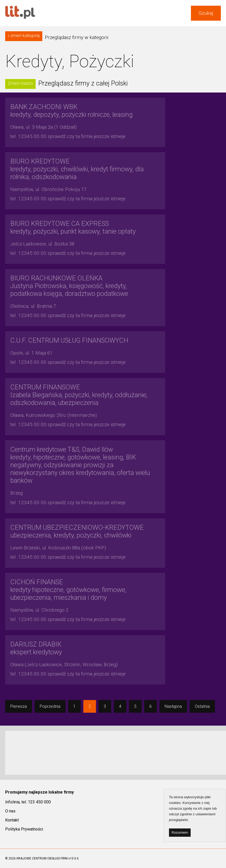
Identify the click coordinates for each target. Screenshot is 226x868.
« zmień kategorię (24, 36)
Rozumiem (180, 832)
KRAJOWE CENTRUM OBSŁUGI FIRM (42, 858)
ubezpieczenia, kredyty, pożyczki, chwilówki (77, 531)
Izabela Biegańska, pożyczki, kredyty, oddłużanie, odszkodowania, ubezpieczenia (79, 395)
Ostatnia (202, 706)
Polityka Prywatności (24, 829)
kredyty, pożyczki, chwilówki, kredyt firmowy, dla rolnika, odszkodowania (77, 169)
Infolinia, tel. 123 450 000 (28, 802)
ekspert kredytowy (36, 648)
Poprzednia (50, 706)
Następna (173, 706)
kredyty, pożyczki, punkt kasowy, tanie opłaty (73, 227)
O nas (10, 811)
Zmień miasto (20, 83)
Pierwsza (19, 706)
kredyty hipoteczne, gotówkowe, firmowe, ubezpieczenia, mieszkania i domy (68, 590)
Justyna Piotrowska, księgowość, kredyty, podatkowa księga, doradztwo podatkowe (69, 286)
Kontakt (12, 820)
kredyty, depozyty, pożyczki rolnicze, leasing (71, 111)
